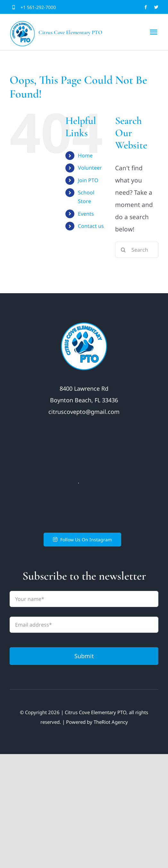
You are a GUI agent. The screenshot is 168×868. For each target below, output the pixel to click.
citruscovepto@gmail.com (84, 412)
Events (86, 214)
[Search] (123, 250)
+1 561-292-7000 (38, 7)
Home (85, 155)
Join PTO (88, 180)
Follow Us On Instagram (83, 540)
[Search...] (137, 250)
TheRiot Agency (111, 722)
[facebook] (146, 7)
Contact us (91, 226)
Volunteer (90, 168)
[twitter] (156, 7)
